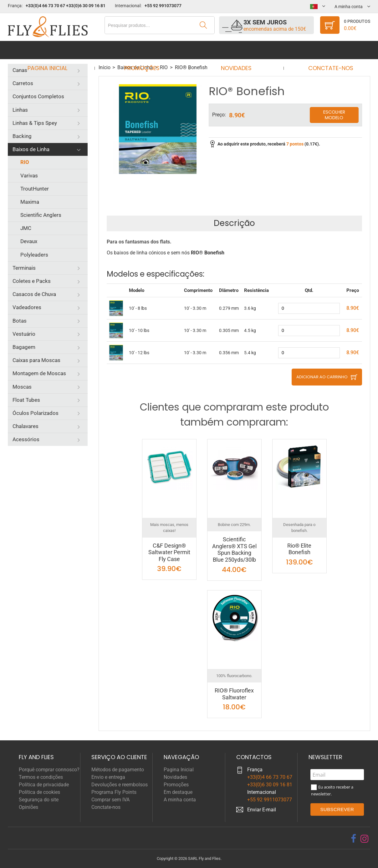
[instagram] (365, 839)
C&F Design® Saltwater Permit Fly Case (169, 552)
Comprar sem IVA (110, 800)
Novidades (234, 50)
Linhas (20, 110)
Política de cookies (39, 792)
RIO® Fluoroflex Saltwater (234, 694)
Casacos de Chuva (34, 294)
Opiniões (28, 807)
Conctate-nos (325, 50)
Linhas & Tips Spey (35, 123)
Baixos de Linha (31, 149)
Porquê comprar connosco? (49, 770)
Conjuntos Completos (38, 96)
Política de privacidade (44, 785)
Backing (22, 136)
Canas (20, 70)
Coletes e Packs (32, 281)
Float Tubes (26, 400)
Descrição (234, 223)
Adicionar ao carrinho (322, 377)
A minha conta (180, 800)
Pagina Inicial (53, 50)
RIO (25, 162)
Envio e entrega (108, 777)
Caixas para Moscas (36, 360)
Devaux (29, 241)
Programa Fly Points (114, 792)
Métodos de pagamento (118, 770)
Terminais (24, 268)
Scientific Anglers (41, 215)
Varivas (29, 176)
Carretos (23, 83)
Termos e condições (41, 777)
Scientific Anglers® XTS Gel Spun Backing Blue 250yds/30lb (234, 549)
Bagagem (24, 347)
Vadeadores (27, 307)
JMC (26, 228)
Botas (20, 321)
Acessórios (26, 439)
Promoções (144, 50)
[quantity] (309, 308)
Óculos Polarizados (36, 413)
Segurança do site (39, 800)
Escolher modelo (334, 115)
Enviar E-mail (262, 810)
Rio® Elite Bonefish (299, 549)
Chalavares (26, 426)
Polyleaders (34, 255)
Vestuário (24, 334)
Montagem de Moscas (39, 373)
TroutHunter (35, 189)
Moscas (22, 387)
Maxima (30, 202)
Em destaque (178, 792)
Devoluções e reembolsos (120, 785)
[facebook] (353, 839)
